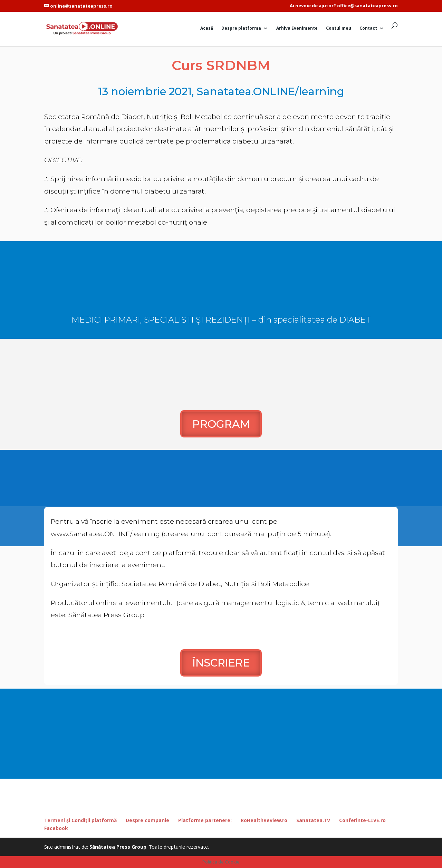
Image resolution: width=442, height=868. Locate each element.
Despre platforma (241, 28)
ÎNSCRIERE (221, 663)
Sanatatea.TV (313, 820)
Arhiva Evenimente (297, 28)
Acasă (207, 28)
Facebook (56, 828)
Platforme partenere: (205, 820)
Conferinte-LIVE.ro (362, 820)
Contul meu (339, 28)
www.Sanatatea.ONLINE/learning (105, 534)
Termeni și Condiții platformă (80, 820)
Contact (368, 28)
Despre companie (147, 820)
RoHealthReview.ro (264, 820)
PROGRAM (221, 424)
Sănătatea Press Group (118, 847)
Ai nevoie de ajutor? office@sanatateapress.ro (344, 6)
